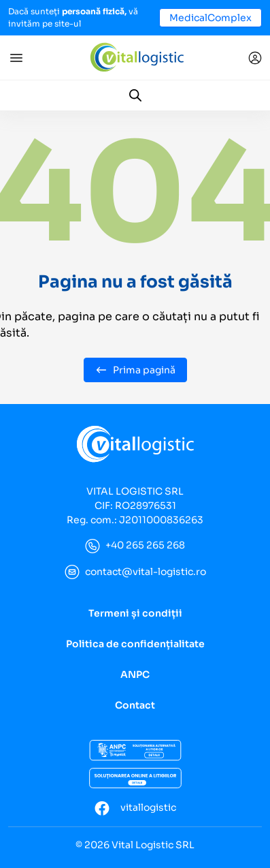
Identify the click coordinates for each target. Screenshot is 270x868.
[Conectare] (255, 58)
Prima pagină (135, 370)
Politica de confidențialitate (135, 644)
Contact (135, 705)
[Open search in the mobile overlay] (135, 95)
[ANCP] (135, 751)
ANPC (135, 675)
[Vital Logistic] (137, 57)
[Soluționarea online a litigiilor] (135, 778)
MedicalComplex (210, 18)
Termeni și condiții (135, 613)
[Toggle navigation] (16, 58)
